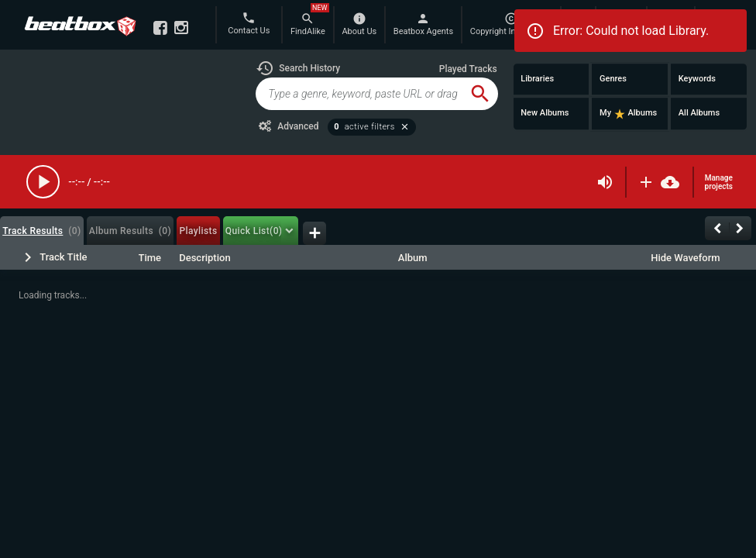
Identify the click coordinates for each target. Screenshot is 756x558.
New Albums (545, 113)
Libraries (537, 79)
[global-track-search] (359, 94)
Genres (613, 79)
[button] (298, 68)
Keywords (697, 79)
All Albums (699, 113)
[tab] (42, 231)
